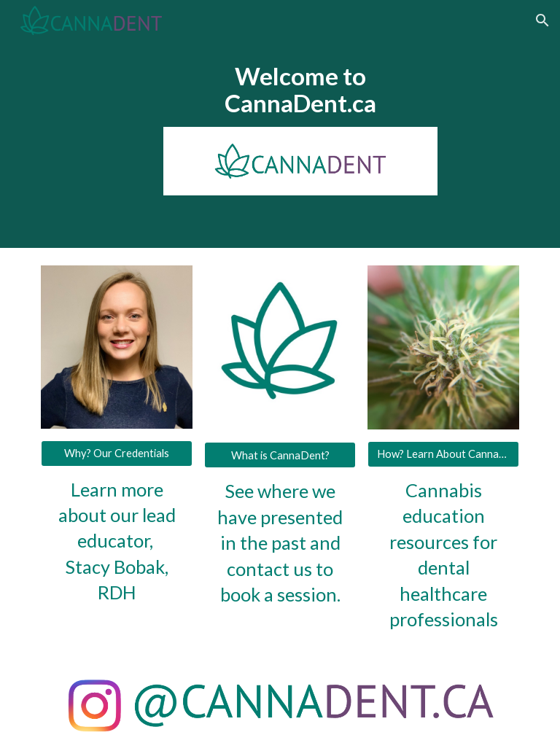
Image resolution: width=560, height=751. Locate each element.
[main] (300, 89)
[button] (542, 20)
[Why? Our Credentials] (116, 453)
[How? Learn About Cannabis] (443, 454)
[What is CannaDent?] (280, 455)
